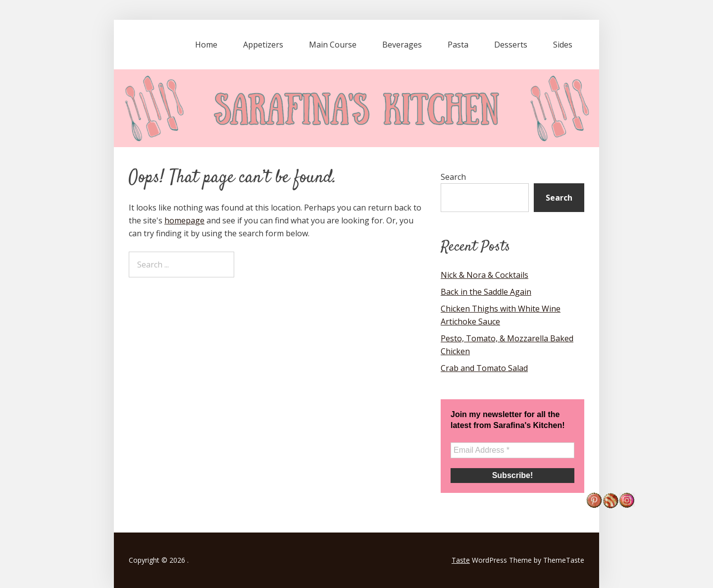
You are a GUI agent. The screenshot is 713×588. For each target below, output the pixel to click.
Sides (563, 45)
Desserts (511, 45)
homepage (184, 220)
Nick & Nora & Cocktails (484, 275)
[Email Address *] (512, 450)
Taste (461, 560)
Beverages (402, 45)
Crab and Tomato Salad (484, 368)
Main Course (333, 45)
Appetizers (263, 45)
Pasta (458, 45)
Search (453, 177)
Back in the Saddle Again (486, 292)
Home (206, 45)
